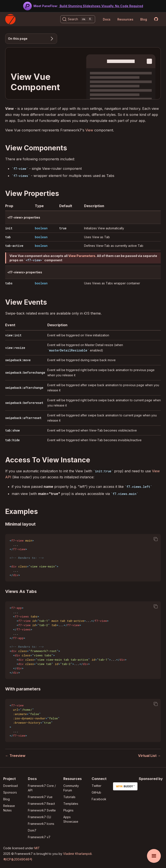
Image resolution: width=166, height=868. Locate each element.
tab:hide (12, 440)
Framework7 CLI (39, 817)
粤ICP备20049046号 (18, 859)
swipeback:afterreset (23, 418)
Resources (125, 19)
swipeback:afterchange (24, 388)
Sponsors (10, 792)
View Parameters (82, 256)
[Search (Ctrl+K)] (78, 19)
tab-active (14, 246)
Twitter (97, 786)
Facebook (99, 799)
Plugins (68, 810)
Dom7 (32, 830)
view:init (13, 335)
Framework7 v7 (39, 837)
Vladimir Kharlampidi (77, 854)
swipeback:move (18, 360)
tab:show (12, 430)
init (9, 228)
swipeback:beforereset (24, 403)
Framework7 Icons (41, 824)
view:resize (15, 348)
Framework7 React (41, 804)
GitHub (96, 792)
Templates (71, 804)
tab (8, 237)
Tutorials (69, 797)
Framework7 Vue (40, 797)
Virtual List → (149, 756)
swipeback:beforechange (25, 373)
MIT (37, 848)
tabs (9, 283)
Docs (107, 19)
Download (10, 786)
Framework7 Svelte (42, 810)
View (89, 130)
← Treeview (15, 756)
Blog (144, 19)
